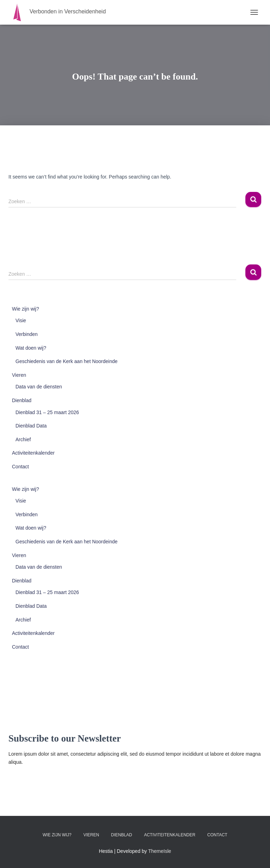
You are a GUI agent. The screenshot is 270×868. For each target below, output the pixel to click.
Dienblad (22, 400)
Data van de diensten (39, 387)
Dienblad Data (31, 426)
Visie (21, 320)
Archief (23, 439)
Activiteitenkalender (33, 453)
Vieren (19, 375)
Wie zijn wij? (25, 309)
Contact (20, 467)
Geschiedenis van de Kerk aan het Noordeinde (66, 361)
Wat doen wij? (31, 348)
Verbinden (27, 334)
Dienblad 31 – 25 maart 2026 (47, 412)
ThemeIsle (160, 851)
